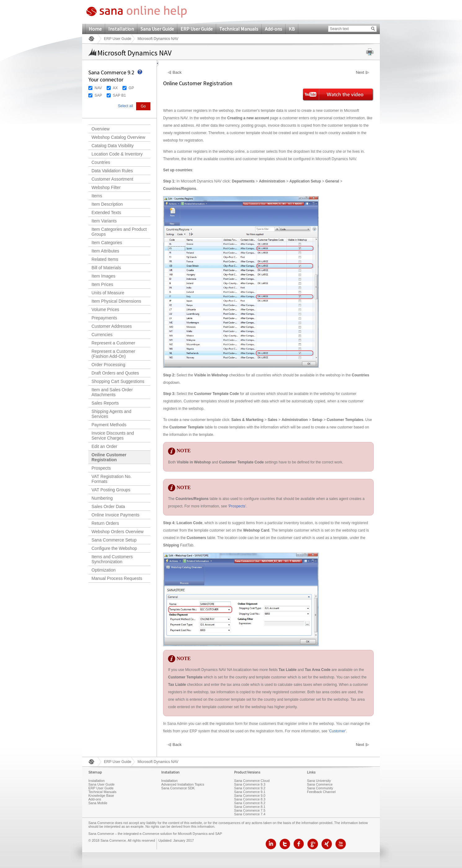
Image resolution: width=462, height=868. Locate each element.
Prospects (101, 468)
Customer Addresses (112, 326)
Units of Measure (108, 293)
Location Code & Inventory (117, 154)
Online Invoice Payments (115, 515)
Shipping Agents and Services (111, 414)
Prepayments (104, 318)
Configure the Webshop (114, 548)
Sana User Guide (157, 29)
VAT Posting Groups (111, 490)
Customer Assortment (112, 179)
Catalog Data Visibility (113, 146)
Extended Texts (106, 213)
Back (177, 72)
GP (131, 88)
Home (95, 29)
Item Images (103, 276)
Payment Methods (109, 425)
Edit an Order (104, 446)
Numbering (102, 498)
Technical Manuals (239, 29)
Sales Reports (105, 403)
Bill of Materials (106, 268)
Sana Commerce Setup (114, 540)
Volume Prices (105, 309)
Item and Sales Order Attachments (112, 392)
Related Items (105, 259)
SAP (98, 95)
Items (97, 196)
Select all (125, 106)
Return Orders (105, 523)
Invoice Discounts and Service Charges (113, 436)
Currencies (102, 335)
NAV (98, 88)
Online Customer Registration (109, 457)
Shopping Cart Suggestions (118, 381)
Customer (337, 731)
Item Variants (104, 221)
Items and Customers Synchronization (112, 559)
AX (115, 88)
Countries (101, 162)
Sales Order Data (108, 506)
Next (360, 72)
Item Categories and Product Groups (119, 232)
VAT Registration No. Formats (111, 479)
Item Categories (107, 243)
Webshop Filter (106, 187)
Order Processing (108, 365)
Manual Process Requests (117, 578)
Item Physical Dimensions (116, 301)
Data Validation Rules (112, 171)
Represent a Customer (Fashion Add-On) (113, 354)
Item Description (107, 204)
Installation (121, 29)
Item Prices (102, 284)
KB (292, 29)
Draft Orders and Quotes (115, 373)
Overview (100, 129)
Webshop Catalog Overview (118, 137)
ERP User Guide (197, 29)
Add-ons (273, 29)
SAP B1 (119, 95)
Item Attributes (105, 251)
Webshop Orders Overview (118, 532)
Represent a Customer (113, 343)
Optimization (104, 570)
